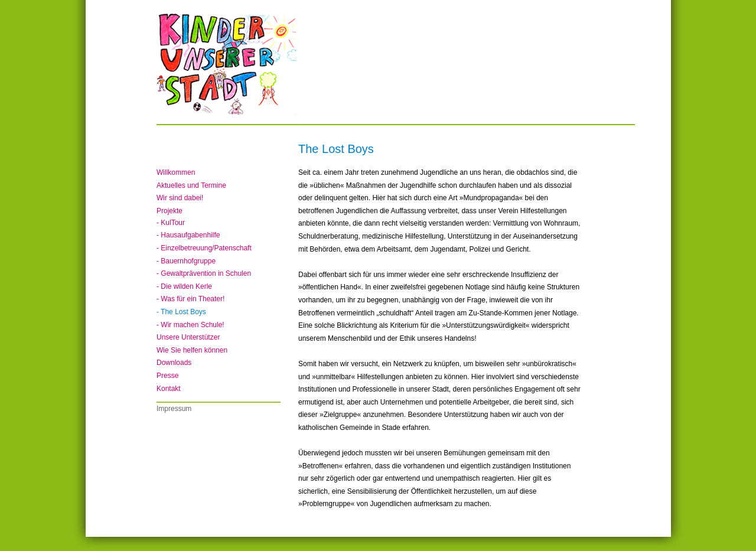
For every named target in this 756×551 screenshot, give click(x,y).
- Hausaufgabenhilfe (188, 235)
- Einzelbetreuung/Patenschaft (204, 248)
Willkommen (176, 172)
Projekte (170, 211)
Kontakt (169, 389)
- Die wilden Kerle (184, 286)
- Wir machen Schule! (190, 325)
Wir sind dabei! (180, 198)
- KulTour (171, 223)
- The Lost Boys (181, 312)
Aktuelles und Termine (191, 185)
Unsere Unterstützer (188, 337)
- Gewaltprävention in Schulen (204, 273)
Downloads (174, 363)
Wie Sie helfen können (192, 350)
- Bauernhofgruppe (186, 261)
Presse (167, 376)
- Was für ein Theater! (190, 299)
